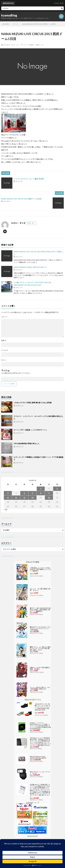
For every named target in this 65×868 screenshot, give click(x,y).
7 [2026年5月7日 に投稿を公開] (32, 493)
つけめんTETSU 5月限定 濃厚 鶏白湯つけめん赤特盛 (33, 403)
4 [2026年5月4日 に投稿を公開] (8, 493)
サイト (4, 360)
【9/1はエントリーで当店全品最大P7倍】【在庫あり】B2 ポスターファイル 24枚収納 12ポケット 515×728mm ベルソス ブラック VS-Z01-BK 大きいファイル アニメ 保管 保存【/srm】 (40, 742)
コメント (4, 317)
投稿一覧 (31, 223)
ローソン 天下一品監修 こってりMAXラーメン (30, 430)
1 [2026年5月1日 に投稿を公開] (41, 489)
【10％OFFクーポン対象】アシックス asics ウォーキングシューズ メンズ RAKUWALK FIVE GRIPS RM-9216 (43, 707)
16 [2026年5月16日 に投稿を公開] (49, 498)
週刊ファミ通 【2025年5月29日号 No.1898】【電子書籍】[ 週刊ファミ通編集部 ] (40, 610)
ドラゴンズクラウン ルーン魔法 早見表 (29, 179)
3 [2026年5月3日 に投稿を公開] (57, 489)
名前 (4, 340)
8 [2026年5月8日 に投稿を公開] (41, 493)
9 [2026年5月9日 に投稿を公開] (49, 493)
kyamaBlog (9, 15)
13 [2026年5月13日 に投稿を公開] (24, 498)
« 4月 (6, 510)
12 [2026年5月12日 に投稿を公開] (16, 498)
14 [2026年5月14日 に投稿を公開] (32, 498)
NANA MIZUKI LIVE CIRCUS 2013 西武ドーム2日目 (21, 199)
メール (5, 350)
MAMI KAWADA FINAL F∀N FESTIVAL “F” (30, 267)
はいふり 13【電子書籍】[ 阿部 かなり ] (40, 590)
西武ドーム (40, 45)
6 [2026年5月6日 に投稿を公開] (24, 493)
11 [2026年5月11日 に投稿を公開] (8, 498)
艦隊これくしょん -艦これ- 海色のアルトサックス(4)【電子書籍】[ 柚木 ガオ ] (40, 648)
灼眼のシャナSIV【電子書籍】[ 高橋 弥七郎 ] (40, 668)
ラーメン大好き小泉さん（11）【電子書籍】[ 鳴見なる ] (40, 688)
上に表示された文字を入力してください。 (16, 373)
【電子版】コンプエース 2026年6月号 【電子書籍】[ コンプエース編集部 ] (40, 569)
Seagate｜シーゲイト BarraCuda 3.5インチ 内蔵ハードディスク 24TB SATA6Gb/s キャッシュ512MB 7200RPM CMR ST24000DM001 (40, 726)
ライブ (26, 45)
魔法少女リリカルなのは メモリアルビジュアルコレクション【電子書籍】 (40, 628)
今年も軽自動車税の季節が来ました (26, 443)
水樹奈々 (32, 45)
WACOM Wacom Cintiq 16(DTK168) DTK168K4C (38, 757)
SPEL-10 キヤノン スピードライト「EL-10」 (40, 773)
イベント (17, 45)
